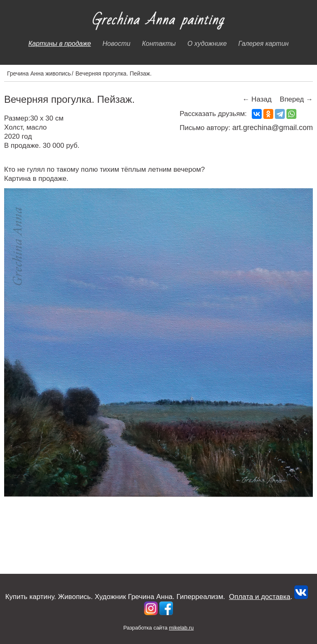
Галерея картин (263, 44)
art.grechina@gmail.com (273, 128)
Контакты (159, 44)
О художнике (207, 44)
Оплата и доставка (260, 597)
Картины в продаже (60, 44)
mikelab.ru (181, 628)
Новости (116, 44)
